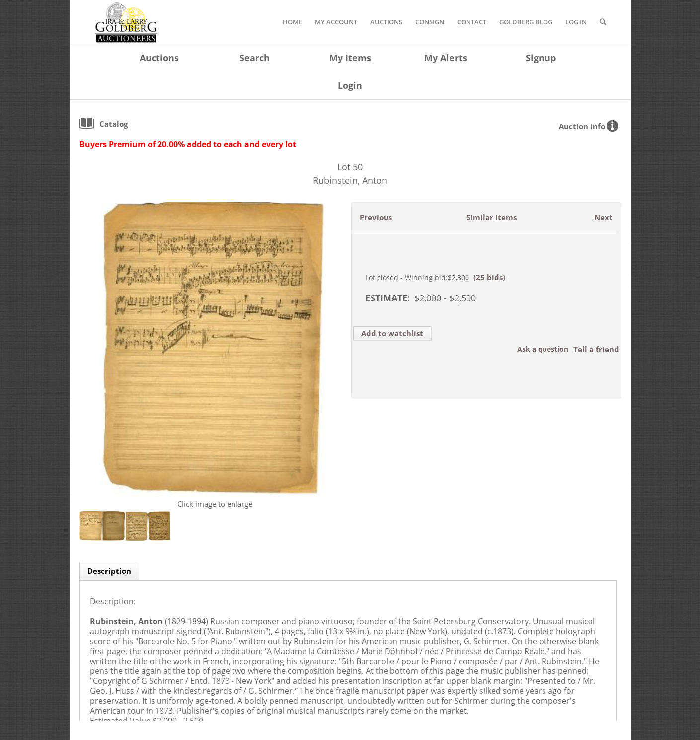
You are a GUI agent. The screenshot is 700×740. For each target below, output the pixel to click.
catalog (114, 124)
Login (350, 85)
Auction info (582, 126)
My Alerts (446, 58)
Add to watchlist (392, 333)
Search (255, 58)
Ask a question (543, 349)
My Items (350, 58)
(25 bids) (489, 277)
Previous (376, 217)
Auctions (159, 58)
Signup (541, 58)
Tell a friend (596, 349)
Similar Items (492, 217)
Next (603, 217)
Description (109, 571)
